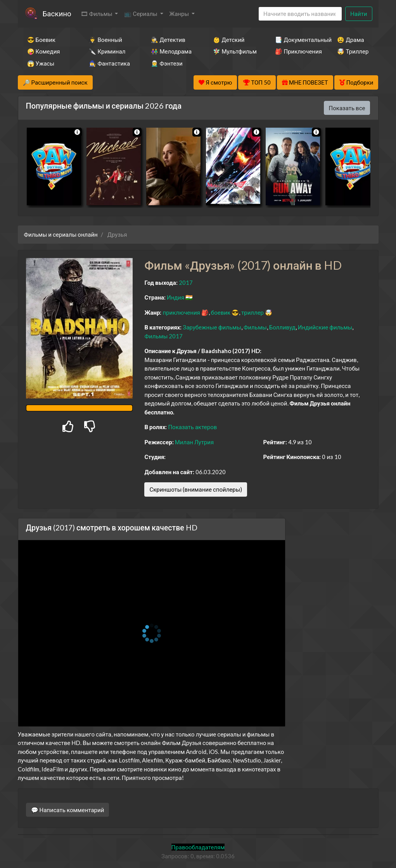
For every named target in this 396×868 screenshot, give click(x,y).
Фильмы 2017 (163, 336)
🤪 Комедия (44, 51)
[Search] (300, 14)
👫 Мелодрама (171, 51)
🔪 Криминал (107, 51)
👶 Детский (229, 40)
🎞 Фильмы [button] (97, 14)
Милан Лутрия (194, 442)
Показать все (347, 108)
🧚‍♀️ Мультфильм (233, 51)
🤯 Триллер (353, 51)
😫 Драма (350, 40)
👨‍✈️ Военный (105, 40)
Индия (176, 297)
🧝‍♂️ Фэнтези (167, 63)
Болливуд (282, 327)
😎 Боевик (41, 40)
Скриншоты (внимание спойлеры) (196, 489)
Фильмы (255, 327)
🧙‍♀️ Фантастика (109, 63)
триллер (252, 312)
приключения (181, 312)
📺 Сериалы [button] (141, 14)
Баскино (57, 13)
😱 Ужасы (41, 63)
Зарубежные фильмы (212, 327)
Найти (359, 14)
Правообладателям (198, 847)
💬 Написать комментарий (68, 810)
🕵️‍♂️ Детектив (168, 40)
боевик (221, 312)
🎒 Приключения (296, 51)
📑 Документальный (296, 40)
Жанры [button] (180, 14)
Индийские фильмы (325, 327)
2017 (186, 282)
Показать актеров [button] (192, 427)
